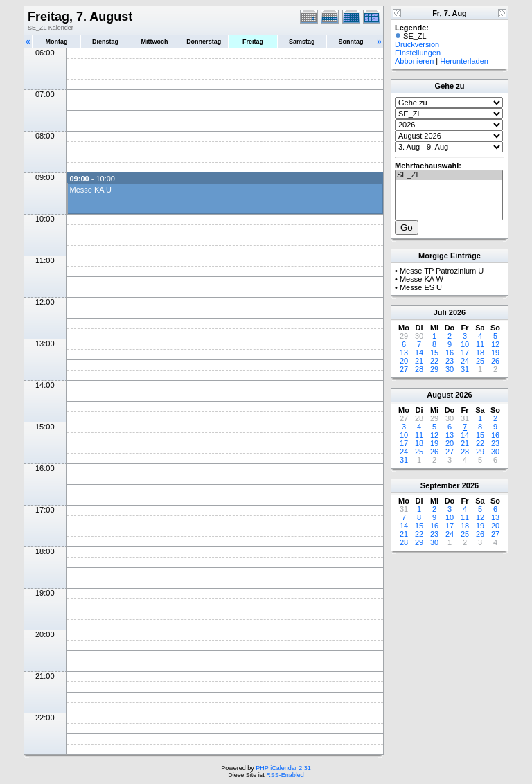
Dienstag (105, 42)
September (440, 485)
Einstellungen (418, 53)
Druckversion (417, 44)
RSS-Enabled (285, 775)
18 (480, 353)
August (440, 395)
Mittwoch (154, 42)
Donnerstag (204, 42)
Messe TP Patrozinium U (442, 271)
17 (465, 353)
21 (419, 361)
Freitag (253, 42)
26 (495, 361)
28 (419, 369)
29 (434, 369)
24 (465, 361)
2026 (457, 312)
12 (495, 344)
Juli (440, 312)
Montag (56, 42)
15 (434, 353)
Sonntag (351, 42)
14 (419, 353)
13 (404, 353)
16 (450, 353)
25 (480, 361)
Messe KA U (90, 190)
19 (495, 353)
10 (465, 344)
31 (465, 369)
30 (450, 369)
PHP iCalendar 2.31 (283, 768)
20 (404, 361)
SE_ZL (449, 175)
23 (450, 361)
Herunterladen (464, 61)
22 (434, 361)
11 (480, 344)
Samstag (302, 42)
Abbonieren (414, 61)
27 (404, 369)
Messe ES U (421, 287)
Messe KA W (422, 279)
